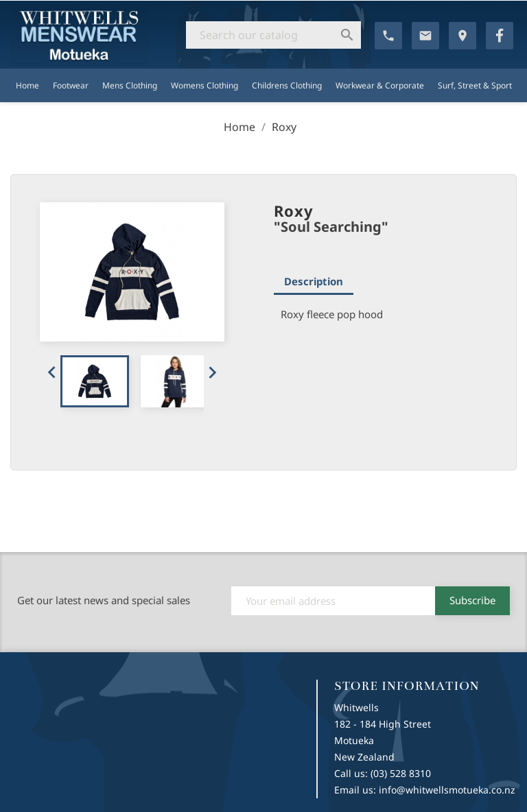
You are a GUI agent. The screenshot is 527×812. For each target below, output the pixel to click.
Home (27, 85)
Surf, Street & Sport (475, 85)
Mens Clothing (130, 85)
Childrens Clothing (287, 85)
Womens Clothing (204, 85)
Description (314, 281)
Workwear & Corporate (380, 85)
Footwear (71, 85)
